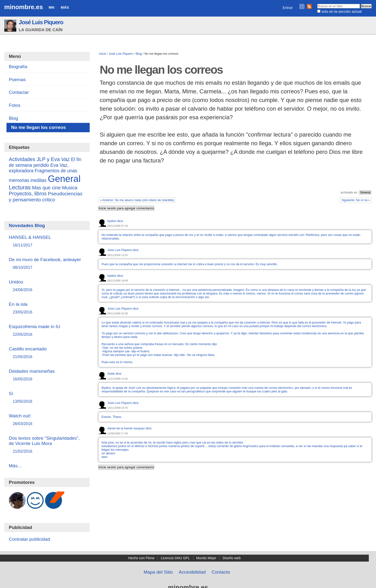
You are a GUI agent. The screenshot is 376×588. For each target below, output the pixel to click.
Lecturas (20, 187)
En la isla (47, 308)
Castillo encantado (47, 353)
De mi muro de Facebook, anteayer (47, 264)
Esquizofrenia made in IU (47, 331)
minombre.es (24, 7)
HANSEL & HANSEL (47, 241)
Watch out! (47, 420)
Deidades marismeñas (47, 375)
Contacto (221, 572)
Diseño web (232, 558)
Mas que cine (46, 188)
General (365, 192)
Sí (47, 398)
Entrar (288, 8)
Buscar (317, 4)
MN (52, 7)
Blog (139, 54)
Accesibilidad (192, 572)
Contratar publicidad (29, 539)
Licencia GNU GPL (175, 558)
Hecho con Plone (141, 558)
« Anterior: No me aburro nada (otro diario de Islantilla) (137, 200)
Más (65, 7)
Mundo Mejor (206, 558)
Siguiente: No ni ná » (356, 200)
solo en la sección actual (342, 11)
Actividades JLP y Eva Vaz (39, 159)
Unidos (47, 286)
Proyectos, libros (28, 194)
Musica (70, 188)
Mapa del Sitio (158, 572)
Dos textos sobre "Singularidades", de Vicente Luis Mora (47, 445)
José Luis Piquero (41, 22)
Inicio (103, 54)
